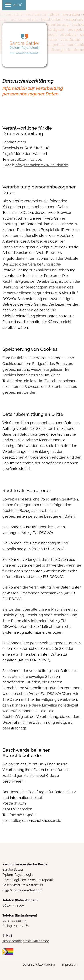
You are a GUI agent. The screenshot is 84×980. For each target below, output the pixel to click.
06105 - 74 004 (13, 905)
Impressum (70, 965)
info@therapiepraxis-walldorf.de (26, 941)
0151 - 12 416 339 (15, 921)
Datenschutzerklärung (39, 965)
